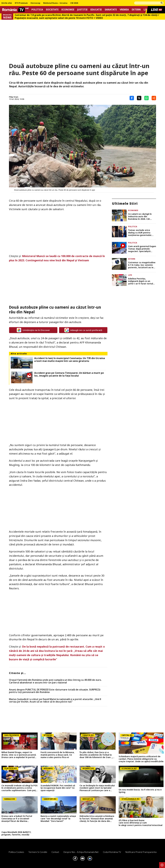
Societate (52, 10)
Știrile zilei (7, 3)
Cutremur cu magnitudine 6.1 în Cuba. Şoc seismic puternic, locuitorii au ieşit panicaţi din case (142, 265)
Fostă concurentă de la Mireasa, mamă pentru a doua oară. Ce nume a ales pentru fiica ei (57, 755)
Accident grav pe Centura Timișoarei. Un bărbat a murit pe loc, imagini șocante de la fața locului (69, 374)
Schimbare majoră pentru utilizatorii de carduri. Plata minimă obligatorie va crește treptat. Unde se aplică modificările (141, 759)
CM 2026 (74, 3)
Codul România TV (112, 852)
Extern (136, 10)
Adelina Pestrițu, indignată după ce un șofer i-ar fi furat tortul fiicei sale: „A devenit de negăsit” (141, 281)
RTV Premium (21, 3)
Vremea (124, 10)
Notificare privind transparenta (141, 852)
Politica (37, 10)
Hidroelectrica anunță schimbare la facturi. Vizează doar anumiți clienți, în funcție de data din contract (97, 819)
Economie (68, 10)
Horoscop (35, 3)
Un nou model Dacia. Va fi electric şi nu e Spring (140, 791)
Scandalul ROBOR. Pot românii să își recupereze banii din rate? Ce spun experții (58, 788)
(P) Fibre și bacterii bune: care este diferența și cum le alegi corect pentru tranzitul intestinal (141, 823)
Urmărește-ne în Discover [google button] (33, 330)
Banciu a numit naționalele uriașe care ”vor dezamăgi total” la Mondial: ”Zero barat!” (58, 819)
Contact (55, 852)
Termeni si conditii (38, 852)
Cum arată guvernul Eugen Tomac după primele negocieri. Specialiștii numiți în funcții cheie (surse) (142, 249)
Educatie (96, 10)
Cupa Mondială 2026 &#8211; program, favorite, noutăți (16, 833)
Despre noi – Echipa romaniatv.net (81, 852)
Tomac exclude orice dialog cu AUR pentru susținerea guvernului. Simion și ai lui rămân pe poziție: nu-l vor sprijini (141, 233)
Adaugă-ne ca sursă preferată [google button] (83, 330)
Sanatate (111, 10)
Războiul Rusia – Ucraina (55, 3)
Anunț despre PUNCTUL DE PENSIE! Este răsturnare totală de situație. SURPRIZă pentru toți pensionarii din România (55, 691)
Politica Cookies (16, 852)
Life (130, 275)
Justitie (82, 10)
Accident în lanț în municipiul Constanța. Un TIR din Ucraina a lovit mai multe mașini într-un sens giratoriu (70, 360)
